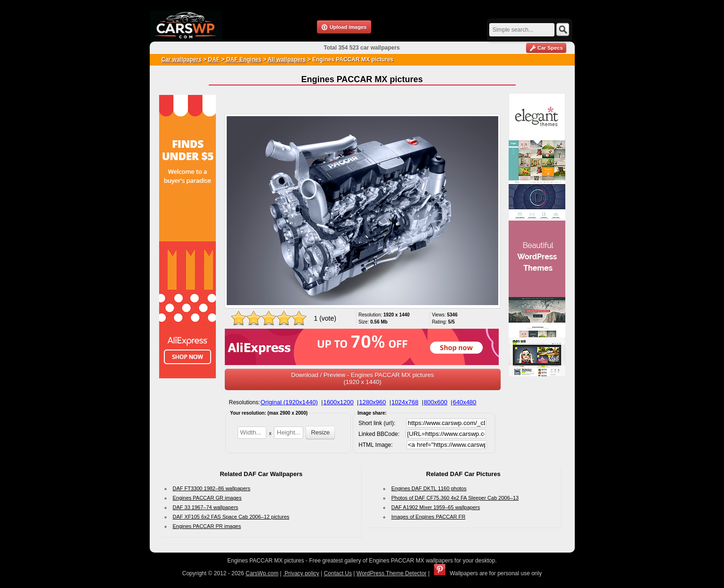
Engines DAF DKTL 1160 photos (429, 488)
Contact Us (338, 573)
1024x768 (405, 402)
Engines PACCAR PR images (207, 526)
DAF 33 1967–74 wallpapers (206, 507)
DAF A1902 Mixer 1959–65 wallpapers (436, 507)
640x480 (465, 402)
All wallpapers (287, 60)
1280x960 (372, 402)
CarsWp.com (262, 573)
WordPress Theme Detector (392, 573)
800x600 (435, 402)
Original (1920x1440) (289, 402)
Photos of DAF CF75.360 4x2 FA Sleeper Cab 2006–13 (455, 498)
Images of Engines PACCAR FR (429, 517)
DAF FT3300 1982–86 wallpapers (212, 488)
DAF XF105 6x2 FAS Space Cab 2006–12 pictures (231, 517)
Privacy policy (301, 573)
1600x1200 (338, 402)
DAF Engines (243, 60)
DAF (214, 60)
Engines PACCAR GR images (207, 498)
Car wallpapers (182, 60)
